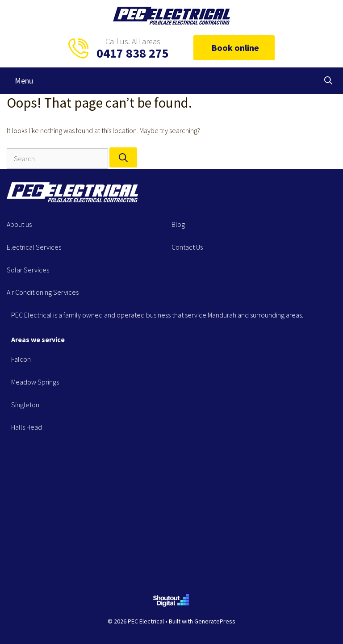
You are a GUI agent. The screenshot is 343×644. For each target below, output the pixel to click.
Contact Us (187, 247)
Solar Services (28, 270)
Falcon (21, 359)
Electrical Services (34, 247)
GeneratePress (215, 621)
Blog (178, 224)
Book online (234, 48)
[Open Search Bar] (328, 81)
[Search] (123, 157)
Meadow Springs (35, 382)
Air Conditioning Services (43, 292)
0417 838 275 (133, 53)
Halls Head (27, 427)
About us (19, 224)
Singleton (25, 405)
